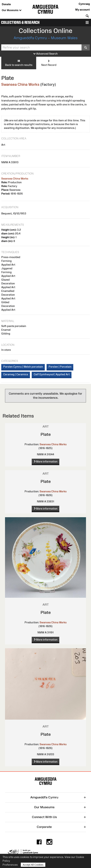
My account (82, 10)
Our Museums (12, 10)
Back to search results (19, 63)
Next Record (49, 63)
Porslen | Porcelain (60, 367)
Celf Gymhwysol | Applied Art (52, 374)
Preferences (10, 865)
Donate (6, 4)
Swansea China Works (20, 84)
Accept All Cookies (33, 865)
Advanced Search (45, 54)
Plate (46, 434)
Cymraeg (84, 4)
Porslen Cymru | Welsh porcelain (23, 367)
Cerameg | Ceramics (16, 374)
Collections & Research (20, 22)
